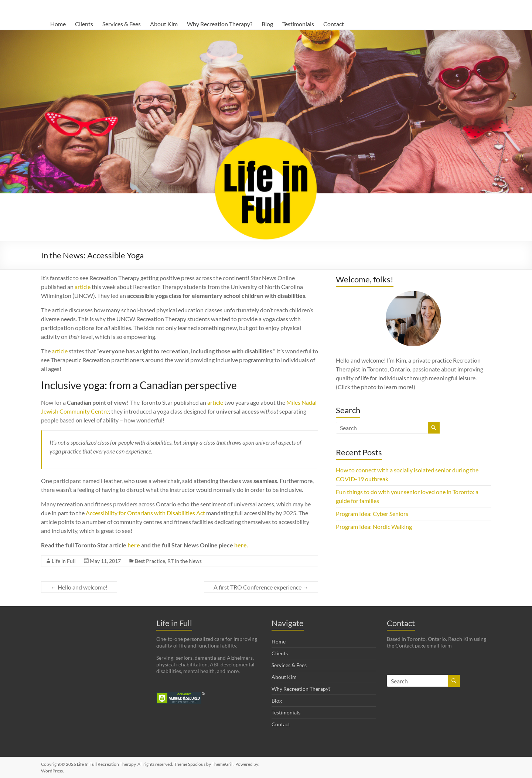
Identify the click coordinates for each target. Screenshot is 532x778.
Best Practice (150, 561)
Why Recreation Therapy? (220, 24)
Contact (334, 24)
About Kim (164, 24)
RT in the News (185, 561)
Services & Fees (122, 24)
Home (58, 24)
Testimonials (298, 24)
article (83, 287)
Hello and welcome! (79, 587)
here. (241, 545)
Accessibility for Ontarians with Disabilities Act (145, 513)
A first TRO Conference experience (261, 587)
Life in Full (64, 561)
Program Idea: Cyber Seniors (372, 514)
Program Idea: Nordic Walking (374, 526)
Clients (84, 24)
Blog (267, 24)
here (134, 545)
